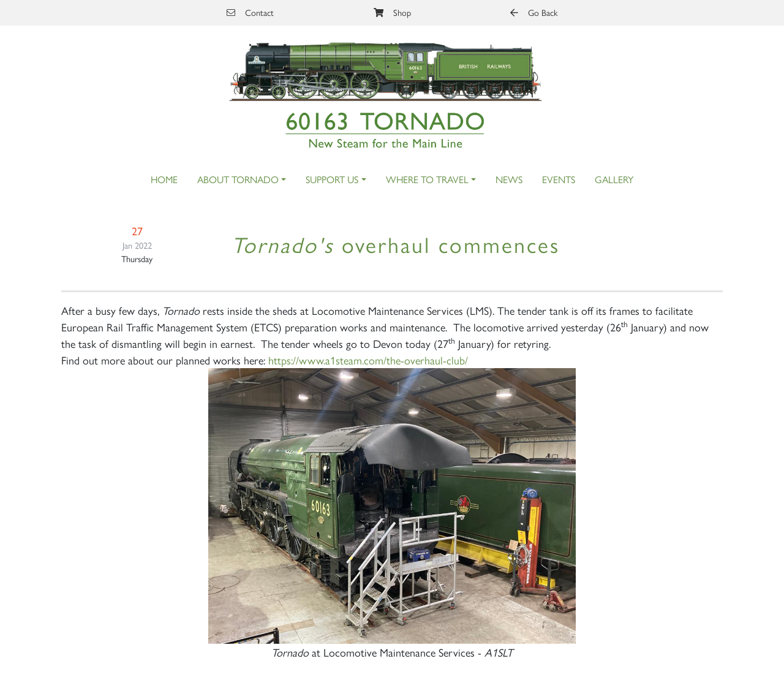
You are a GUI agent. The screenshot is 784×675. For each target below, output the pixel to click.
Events (559, 179)
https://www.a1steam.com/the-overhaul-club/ (368, 360)
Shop (392, 12)
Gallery (614, 179)
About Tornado (238, 179)
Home (164, 179)
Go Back (534, 12)
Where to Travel (427, 179)
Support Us (332, 179)
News (509, 179)
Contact (250, 12)
